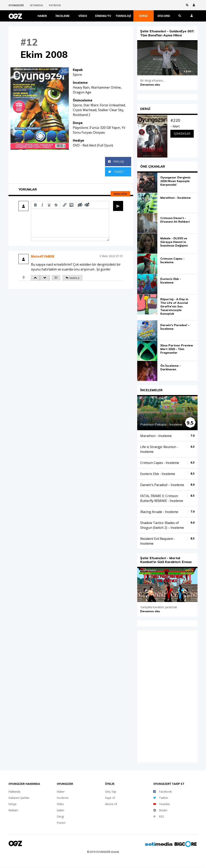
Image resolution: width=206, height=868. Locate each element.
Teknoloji (123, 16)
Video (83, 16)
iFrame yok (167, 696)
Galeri (60, 810)
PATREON (55, 5)
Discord (164, 16)
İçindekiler (182, 134)
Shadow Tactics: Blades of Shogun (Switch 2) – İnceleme (162, 525)
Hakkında (14, 792)
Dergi (143, 16)
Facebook (163, 792)
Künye (12, 804)
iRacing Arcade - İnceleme (159, 512)
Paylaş (116, 162)
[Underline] (49, 205)
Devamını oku (150, 84)
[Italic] (42, 205)
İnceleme (63, 16)
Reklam (13, 810)
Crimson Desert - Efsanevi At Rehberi (175, 220)
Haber (42, 16)
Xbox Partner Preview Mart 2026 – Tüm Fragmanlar (177, 349)
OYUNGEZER (16, 5)
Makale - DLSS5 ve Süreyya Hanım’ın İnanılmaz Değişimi (174, 242)
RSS (159, 816)
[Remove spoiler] (87, 205)
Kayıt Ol (110, 798)
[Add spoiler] (80, 205)
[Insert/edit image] (71, 205)
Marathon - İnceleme (176, 198)
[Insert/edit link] (65, 205)
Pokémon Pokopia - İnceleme (161, 424)
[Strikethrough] (56, 205)
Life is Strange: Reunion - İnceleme (159, 449)
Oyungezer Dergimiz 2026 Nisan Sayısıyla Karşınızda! (175, 181)
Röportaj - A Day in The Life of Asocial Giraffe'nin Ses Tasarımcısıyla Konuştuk (174, 306)
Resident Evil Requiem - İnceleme (158, 541)
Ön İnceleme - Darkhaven (170, 367)
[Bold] (35, 205)
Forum (61, 823)
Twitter (161, 798)
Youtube (162, 804)
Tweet (116, 172)
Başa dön (120, 194)
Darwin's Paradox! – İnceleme (175, 327)
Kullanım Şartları (19, 798)
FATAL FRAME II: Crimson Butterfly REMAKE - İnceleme (162, 498)
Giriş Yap (111, 792)
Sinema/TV (103, 16)
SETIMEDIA (36, 5)
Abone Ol (111, 804)
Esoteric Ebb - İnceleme (171, 281)
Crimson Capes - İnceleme (172, 260)
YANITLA (73, 278)
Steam (160, 810)
